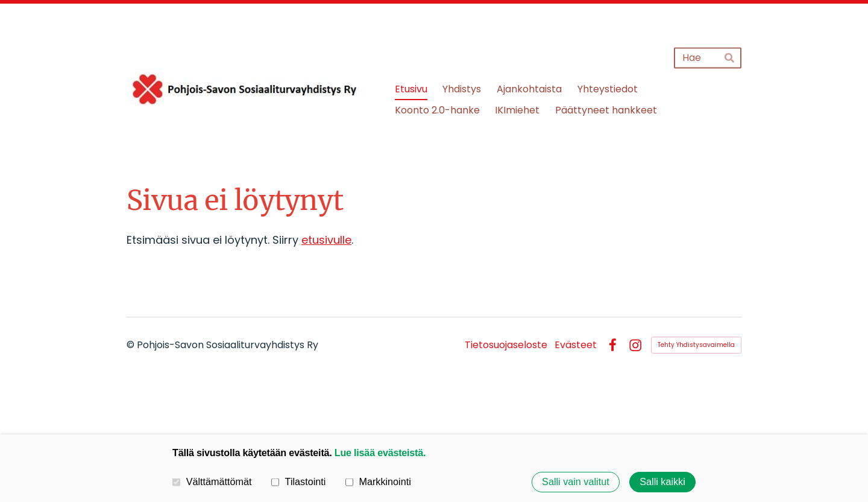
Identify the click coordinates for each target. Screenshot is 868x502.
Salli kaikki (662, 482)
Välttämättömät (212, 482)
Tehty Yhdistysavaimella (696, 345)
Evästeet (576, 345)
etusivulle (326, 240)
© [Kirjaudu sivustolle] (132, 345)
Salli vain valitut (576, 482)
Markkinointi (378, 482)
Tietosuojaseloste (506, 345)
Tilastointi (298, 482)
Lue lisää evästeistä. (380, 453)
